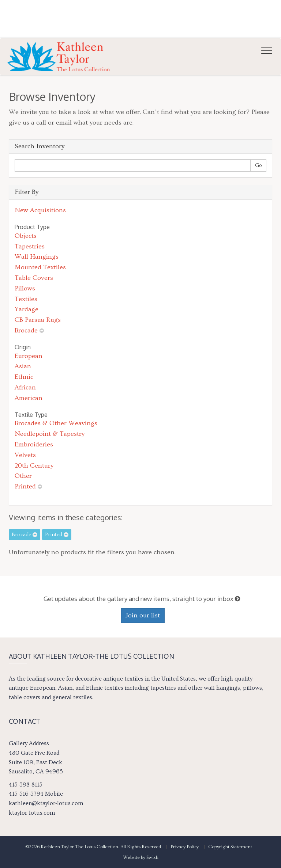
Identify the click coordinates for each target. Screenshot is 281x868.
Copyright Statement (230, 847)
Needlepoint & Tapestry (50, 434)
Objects (26, 236)
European (29, 356)
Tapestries (30, 246)
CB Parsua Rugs (38, 320)
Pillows (25, 288)
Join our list (143, 615)
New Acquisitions (40, 210)
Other (23, 476)
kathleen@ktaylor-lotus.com (46, 803)
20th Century (34, 466)
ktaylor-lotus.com (32, 813)
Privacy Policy (185, 847)
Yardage (27, 309)
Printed (25, 486)
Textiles (26, 299)
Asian (23, 366)
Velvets (25, 455)
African (25, 387)
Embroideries (34, 444)
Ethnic (24, 377)
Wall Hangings (37, 257)
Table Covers (34, 278)
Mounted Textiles (40, 267)
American (29, 398)
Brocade (26, 330)
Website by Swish (141, 857)
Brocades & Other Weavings (56, 423)
